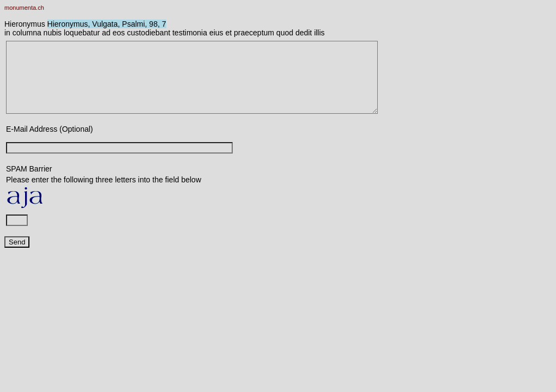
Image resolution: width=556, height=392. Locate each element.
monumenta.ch (24, 8)
